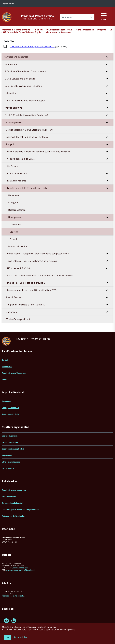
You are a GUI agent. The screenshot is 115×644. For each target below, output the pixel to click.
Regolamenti (7, 455)
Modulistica (7, 367)
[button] (107, 57)
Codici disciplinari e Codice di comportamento (21, 509)
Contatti (5, 360)
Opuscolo (66, 32)
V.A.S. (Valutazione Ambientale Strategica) (59, 101)
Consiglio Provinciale (11, 408)
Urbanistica (59, 93)
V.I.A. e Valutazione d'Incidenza (59, 79)
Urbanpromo (51, 32)
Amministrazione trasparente (14, 490)
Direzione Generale (10, 442)
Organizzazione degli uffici (13, 449)
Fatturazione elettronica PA (13, 596)
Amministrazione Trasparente (14, 373)
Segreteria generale (10, 436)
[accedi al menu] (104, 16)
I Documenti (14, 195)
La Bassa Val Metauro (60, 174)
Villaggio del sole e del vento (60, 159)
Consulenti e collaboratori (12, 503)
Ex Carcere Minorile (60, 181)
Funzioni (38, 30)
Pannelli (13, 239)
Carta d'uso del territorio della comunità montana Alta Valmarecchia (40, 275)
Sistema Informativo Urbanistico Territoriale (60, 137)
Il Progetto (13, 203)
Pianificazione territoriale (59, 30)
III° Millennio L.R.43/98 (60, 268)
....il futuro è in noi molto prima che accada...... (32, 47)
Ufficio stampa (8, 468)
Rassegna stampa (17, 210)
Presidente (6, 401)
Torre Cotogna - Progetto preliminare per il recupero (60, 261)
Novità (5, 379)
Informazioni (59, 64)
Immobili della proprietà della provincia (60, 283)
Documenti (60, 312)
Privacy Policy (21, 637)
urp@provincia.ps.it (20, 568)
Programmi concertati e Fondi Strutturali (60, 305)
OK (8, 637)
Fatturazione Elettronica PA (13, 516)
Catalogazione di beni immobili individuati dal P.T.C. (60, 290)
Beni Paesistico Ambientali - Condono (59, 86)
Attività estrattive (59, 108)
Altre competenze (85, 30)
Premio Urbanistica (18, 246)
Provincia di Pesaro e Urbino (37, 16)
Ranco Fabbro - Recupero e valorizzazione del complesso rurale (60, 254)
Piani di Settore (60, 297)
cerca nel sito (67, 17)
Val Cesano (13, 166)
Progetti (102, 30)
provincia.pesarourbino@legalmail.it (21, 570)
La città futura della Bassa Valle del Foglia (60, 188)
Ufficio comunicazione (11, 462)
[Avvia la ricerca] (91, 17)
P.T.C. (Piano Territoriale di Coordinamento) (59, 71)
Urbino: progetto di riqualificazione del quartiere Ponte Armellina (60, 152)
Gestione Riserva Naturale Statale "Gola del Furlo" (30, 130)
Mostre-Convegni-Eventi (18, 319)
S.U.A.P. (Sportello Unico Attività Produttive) (59, 115)
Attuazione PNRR (9, 496)
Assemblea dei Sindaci (11, 414)
